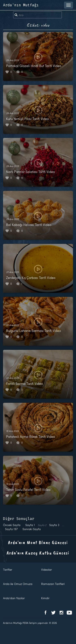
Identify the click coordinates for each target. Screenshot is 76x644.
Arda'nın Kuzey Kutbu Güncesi (38, 553)
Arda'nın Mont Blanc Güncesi (38, 542)
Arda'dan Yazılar (14, 598)
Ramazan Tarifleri (53, 584)
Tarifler (8, 570)
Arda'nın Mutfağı (21, 5)
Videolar (47, 570)
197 (11, 529)
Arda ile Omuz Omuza (18, 584)
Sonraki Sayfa (32, 529)
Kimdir (45, 598)
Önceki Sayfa (12, 525)
